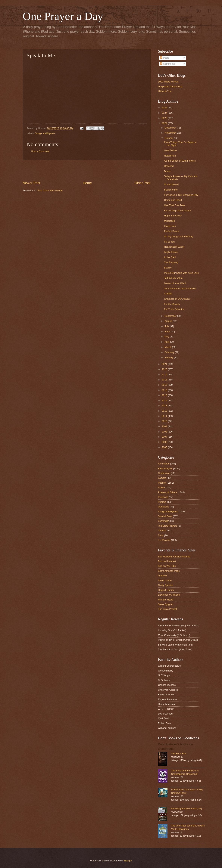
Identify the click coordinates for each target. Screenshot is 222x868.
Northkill (163, 576)
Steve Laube (165, 580)
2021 (165, 364)
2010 (165, 421)
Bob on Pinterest (167, 561)
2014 (165, 400)
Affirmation (164, 464)
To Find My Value (173, 278)
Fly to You (169, 242)
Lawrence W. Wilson (169, 595)
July (167, 326)
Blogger (128, 861)
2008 (165, 432)
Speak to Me (171, 190)
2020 (165, 369)
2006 (165, 442)
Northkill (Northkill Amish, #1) (186, 809)
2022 (165, 123)
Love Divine (170, 150)
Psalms (162, 502)
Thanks (162, 530)
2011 (165, 416)
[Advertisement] (87, 170)
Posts (165, 58)
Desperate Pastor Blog (170, 87)
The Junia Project (167, 609)
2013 (165, 406)
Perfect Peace (172, 231)
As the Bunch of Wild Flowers (180, 161)
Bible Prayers (165, 468)
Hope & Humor (166, 590)
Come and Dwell (173, 200)
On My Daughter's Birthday (179, 236)
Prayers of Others (168, 492)
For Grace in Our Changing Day (181, 195)
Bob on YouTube (167, 566)
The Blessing (171, 262)
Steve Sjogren (166, 604)
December (171, 128)
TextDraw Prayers (168, 526)
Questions (164, 507)
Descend (169, 166)
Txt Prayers (164, 540)
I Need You (170, 226)
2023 (165, 118)
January (169, 357)
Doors (167, 171)
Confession (164, 473)
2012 (165, 411)
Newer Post (31, 183)
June (168, 332)
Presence (163, 497)
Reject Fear (170, 156)
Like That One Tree (174, 205)
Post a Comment (40, 151)
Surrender (163, 521)
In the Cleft (170, 257)
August (169, 321)
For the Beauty (172, 304)
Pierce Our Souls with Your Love (181, 273)
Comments (167, 64)
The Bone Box (179, 753)
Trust (161, 535)
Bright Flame (171, 252)
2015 (165, 395)
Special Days (165, 516)
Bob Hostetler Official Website (174, 557)
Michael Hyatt (165, 600)
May (167, 337)
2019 (165, 375)
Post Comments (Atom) (50, 190)
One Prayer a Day (63, 16)
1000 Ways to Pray (168, 82)
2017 (165, 385)
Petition (162, 483)
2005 (165, 447)
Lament (162, 478)
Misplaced (170, 221)
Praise (162, 487)
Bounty (168, 268)
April (167, 342)
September (171, 316)
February (170, 352)
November (171, 133)
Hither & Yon (165, 91)
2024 (165, 113)
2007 (165, 437)
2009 (165, 426)
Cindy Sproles (166, 585)
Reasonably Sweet (174, 247)
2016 (165, 390)
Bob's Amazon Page (169, 571)
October (169, 138)
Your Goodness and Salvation (180, 288)
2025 (165, 108)
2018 (165, 380)
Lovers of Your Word (175, 283)
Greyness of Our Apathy (177, 299)
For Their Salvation (174, 309)
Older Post (142, 183)
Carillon (168, 294)
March (168, 347)
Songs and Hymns (45, 133)
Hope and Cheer (173, 216)
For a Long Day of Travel (177, 211)
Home (87, 183)
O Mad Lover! (171, 184)
